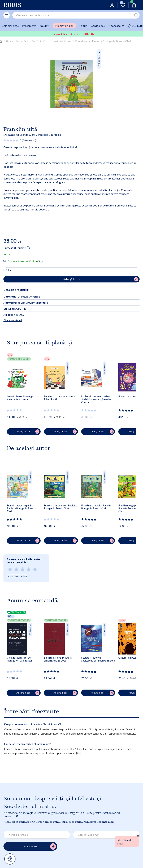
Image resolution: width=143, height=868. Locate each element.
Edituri (83, 26)
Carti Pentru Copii (40, 41)
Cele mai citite (10, 26)
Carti (26, 41)
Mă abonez (40, 846)
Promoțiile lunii (64, 26)
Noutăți (45, 26)
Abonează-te (116, 26)
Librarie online (13, 41)
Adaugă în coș (28, 432)
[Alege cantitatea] (71, 270)
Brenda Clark (27, 135)
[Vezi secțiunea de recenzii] (11, 140)
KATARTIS (15, 309)
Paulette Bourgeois (49, 135)
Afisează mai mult (13, 320)
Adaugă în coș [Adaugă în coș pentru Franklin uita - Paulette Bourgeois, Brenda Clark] (101, 279)
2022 (14, 315)
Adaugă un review (17, 577)
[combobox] (76, 15)
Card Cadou (98, 26)
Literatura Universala (62, 41)
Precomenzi (29, 26)
